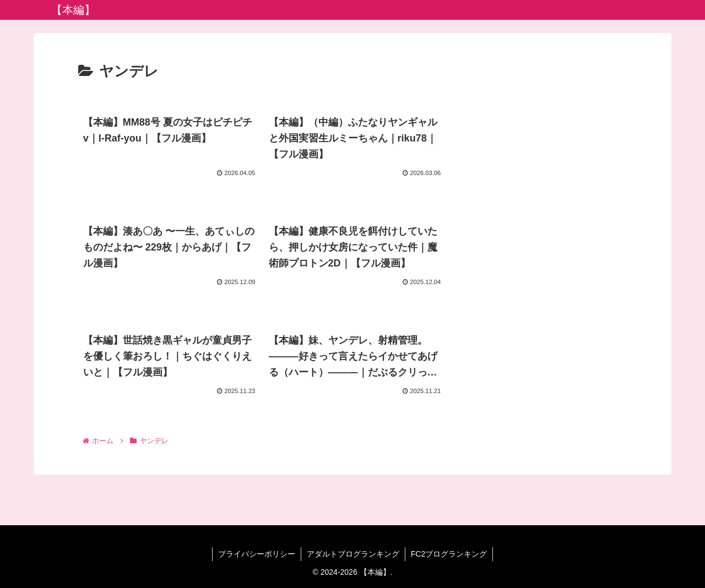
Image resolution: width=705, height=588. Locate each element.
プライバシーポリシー (257, 554)
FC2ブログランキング (449, 554)
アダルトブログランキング (353, 554)
